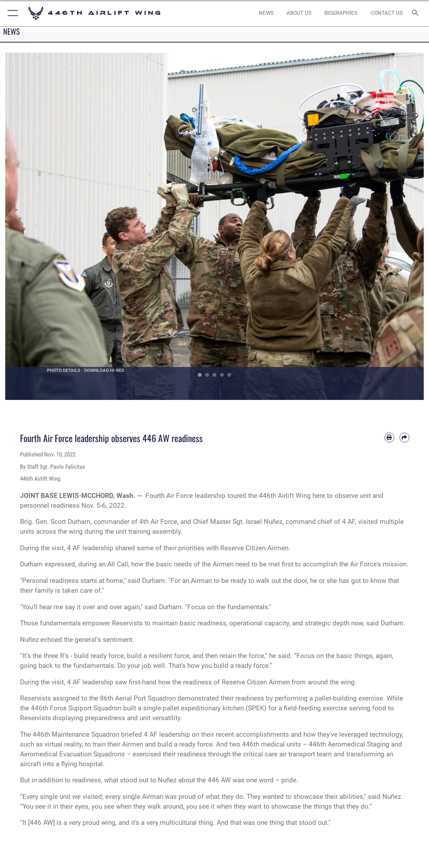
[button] (11, 13)
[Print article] (389, 438)
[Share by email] (404, 438)
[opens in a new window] (299, 13)
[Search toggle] (417, 13)
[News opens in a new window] (266, 13)
